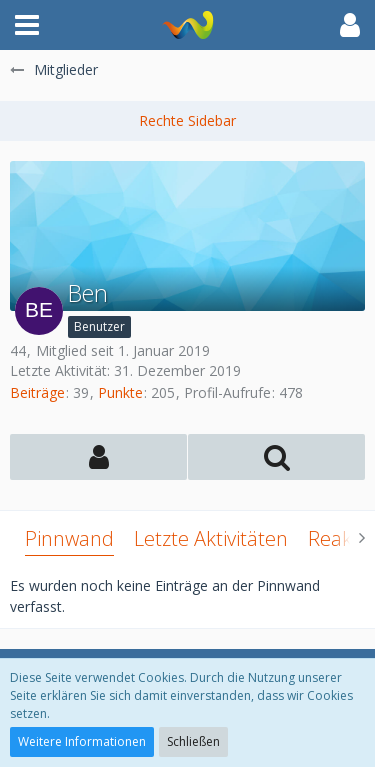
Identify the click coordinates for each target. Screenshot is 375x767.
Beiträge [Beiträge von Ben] (37, 392)
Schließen (193, 741)
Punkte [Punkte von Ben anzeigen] (120, 392)
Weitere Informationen (82, 741)
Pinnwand (69, 538)
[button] (27, 25)
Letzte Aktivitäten (211, 538)
